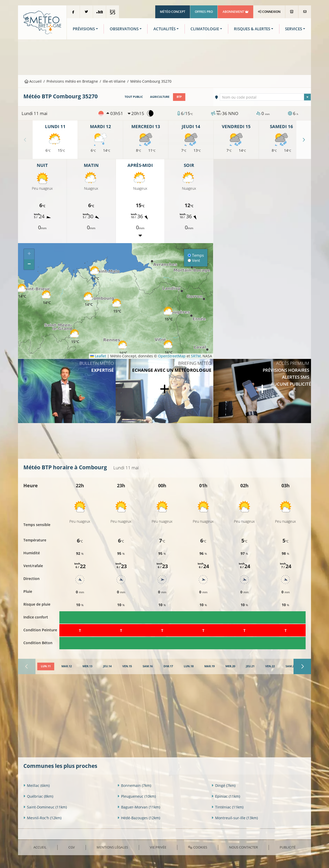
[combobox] (266, 97)
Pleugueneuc (137, 796)
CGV (72, 847)
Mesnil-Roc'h (42, 818)
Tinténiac (227, 807)
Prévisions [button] (84, 29)
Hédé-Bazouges (139, 818)
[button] (89, 299)
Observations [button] (124, 29)
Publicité (288, 847)
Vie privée (158, 847)
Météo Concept (173, 12)
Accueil (33, 81)
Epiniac (226, 796)
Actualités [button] (164, 29)
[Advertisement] (164, 57)
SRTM (196, 356)
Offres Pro (204, 12)
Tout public (134, 97)
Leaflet (98, 356)
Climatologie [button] (205, 29)
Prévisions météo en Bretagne (72, 81)
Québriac (38, 796)
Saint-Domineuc (45, 807)
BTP (179, 97)
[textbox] (266, 97)
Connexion (269, 12)
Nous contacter (243, 847)
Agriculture (160, 97)
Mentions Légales (112, 847)
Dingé (223, 785)
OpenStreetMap (172, 356)
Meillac (36, 785)
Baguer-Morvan (139, 807)
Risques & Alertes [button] (252, 29)
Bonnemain (134, 785)
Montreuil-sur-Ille (235, 818)
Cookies (198, 847)
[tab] (46, 666)
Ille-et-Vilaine (114, 81)
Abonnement (236, 12)
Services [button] (294, 29)
